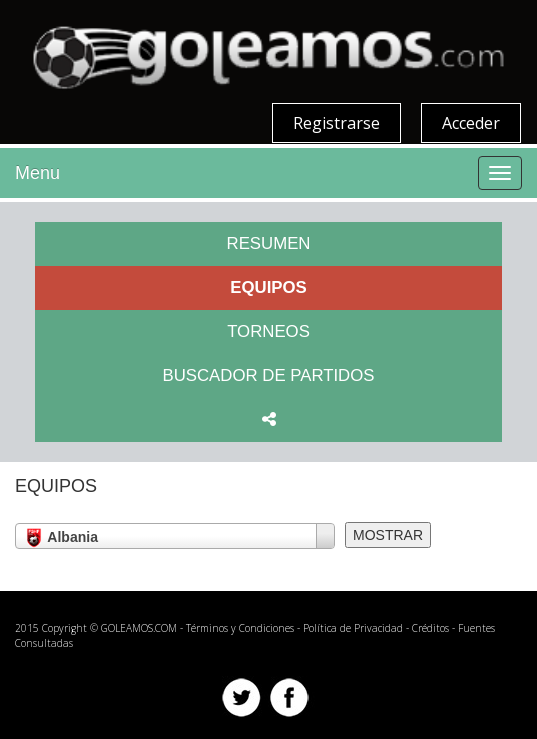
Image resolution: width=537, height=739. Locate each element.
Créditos (430, 628)
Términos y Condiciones (240, 628)
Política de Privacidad (353, 628)
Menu (37, 173)
